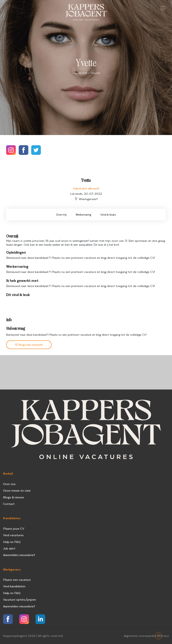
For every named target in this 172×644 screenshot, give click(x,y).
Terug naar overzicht (29, 345)
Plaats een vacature (17, 580)
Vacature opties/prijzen (19, 599)
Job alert (9, 548)
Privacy (164, 636)
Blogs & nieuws (14, 497)
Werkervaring (83, 214)
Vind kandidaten (14, 586)
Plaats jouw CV (14, 528)
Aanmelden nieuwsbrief (19, 555)
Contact (9, 504)
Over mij (61, 214)
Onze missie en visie (17, 490)
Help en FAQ (12, 542)
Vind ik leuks (108, 214)
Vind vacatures (13, 535)
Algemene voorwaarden (140, 636)
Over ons (9, 484)
